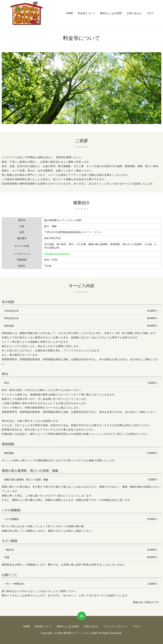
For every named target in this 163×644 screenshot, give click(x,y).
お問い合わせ (134, 13)
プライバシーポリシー (115, 626)
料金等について (86, 13)
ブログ (150, 13)
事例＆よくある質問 (111, 13)
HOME (70, 13)
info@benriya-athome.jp (57, 254)
